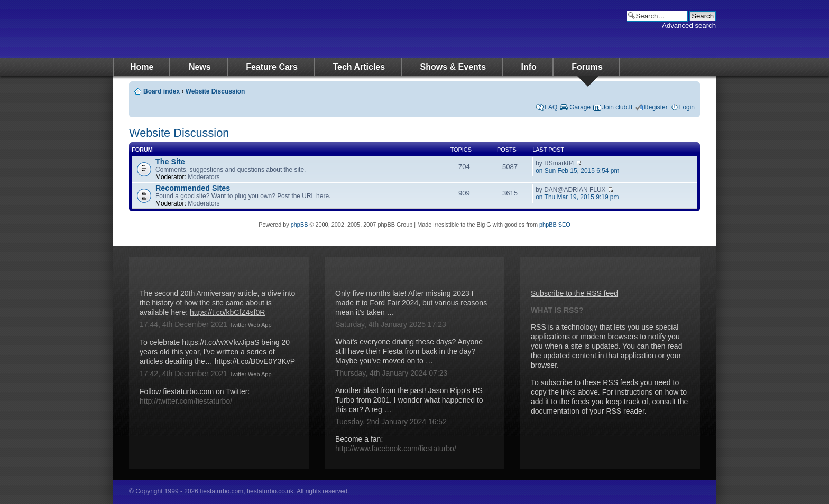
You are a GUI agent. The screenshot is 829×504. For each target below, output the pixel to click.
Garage (580, 107)
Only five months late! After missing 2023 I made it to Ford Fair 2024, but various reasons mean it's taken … (411, 303)
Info (529, 67)
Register (656, 107)
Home (142, 67)
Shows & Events (453, 67)
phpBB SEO (555, 225)
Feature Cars (272, 67)
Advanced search (689, 26)
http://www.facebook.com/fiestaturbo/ (396, 449)
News (200, 67)
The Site (170, 162)
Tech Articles (359, 67)
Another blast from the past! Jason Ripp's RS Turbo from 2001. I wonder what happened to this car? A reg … (409, 400)
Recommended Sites (193, 188)
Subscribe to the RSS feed (574, 293)
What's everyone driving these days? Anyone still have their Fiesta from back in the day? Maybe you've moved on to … (409, 351)
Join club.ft (617, 107)
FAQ (551, 107)
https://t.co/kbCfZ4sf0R (227, 312)
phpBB (300, 225)
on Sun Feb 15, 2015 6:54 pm (577, 171)
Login (687, 107)
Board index (162, 91)
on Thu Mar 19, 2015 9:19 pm (577, 197)
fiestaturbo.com (219, 29)
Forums (587, 67)
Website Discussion (215, 91)
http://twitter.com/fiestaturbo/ (186, 401)
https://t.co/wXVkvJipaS (220, 342)
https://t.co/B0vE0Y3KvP (255, 361)
